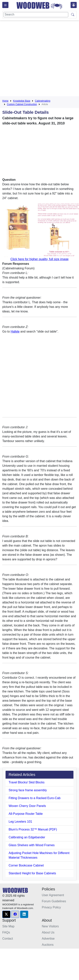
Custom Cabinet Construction (22, 104)
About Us (48, 932)
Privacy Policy (51, 907)
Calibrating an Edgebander (27, 837)
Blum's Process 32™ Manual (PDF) (33, 829)
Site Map (8, 926)
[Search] (36, 15)
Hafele (15, 331)
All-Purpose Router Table (26, 814)
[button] (6, 914)
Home (5, 101)
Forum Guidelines (54, 901)
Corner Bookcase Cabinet (26, 865)
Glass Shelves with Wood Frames (32, 845)
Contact (8, 939)
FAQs (6, 932)
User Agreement (53, 895)
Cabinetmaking (43, 101)
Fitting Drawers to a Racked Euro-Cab (35, 798)
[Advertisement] (36, 59)
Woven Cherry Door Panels (27, 806)
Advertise (48, 939)
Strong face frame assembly (28, 790)
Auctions (48, 945)
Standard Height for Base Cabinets (32, 873)
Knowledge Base (22, 101)
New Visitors (50, 926)
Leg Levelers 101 (20, 822)
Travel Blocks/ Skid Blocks (27, 782)
